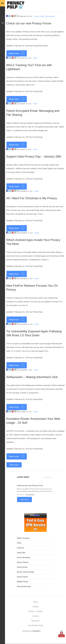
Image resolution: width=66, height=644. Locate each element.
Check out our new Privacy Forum (29, 23)
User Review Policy (36, 625)
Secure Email (22, 567)
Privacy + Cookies (35, 611)
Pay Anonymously (24, 586)
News (36, 16)
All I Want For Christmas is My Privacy (32, 198)
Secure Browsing (23, 557)
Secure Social (22, 577)
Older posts (14, 465)
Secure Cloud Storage (25, 572)
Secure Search (23, 562)
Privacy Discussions (47, 16)
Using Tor (20, 548)
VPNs (19, 543)
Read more (14, 53)
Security (36, 616)
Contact (35, 607)
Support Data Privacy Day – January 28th (34, 156)
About (36, 602)
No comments (30, 495)
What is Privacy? (23, 538)
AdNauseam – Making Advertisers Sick (32, 377)
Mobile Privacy (22, 582)
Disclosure (35, 621)
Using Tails (21, 553)
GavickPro (36, 631)
